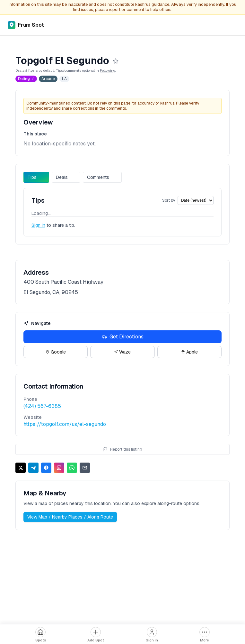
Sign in (38, 225)
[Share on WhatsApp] (72, 468)
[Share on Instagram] (59, 468)
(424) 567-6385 (42, 406)
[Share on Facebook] (46, 468)
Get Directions (123, 337)
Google (56, 352)
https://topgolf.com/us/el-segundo (65, 424)
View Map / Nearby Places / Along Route (70, 517)
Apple (189, 352)
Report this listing (123, 449)
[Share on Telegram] (33, 468)
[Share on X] (21, 468)
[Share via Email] (85, 468)
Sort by (169, 200)
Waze (122, 352)
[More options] (205, 635)
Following (108, 70)
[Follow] (116, 61)
